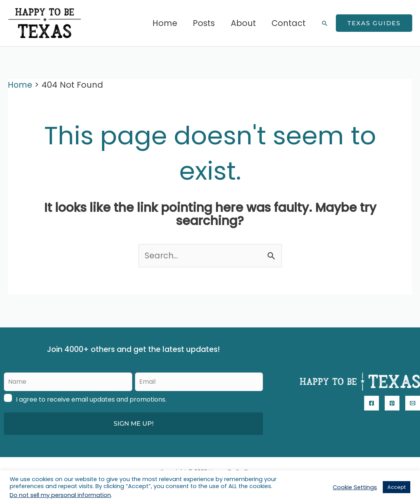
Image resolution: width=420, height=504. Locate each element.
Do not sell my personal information (60, 495)
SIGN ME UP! (134, 423)
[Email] (413, 403)
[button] (325, 23)
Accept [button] (397, 487)
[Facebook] (372, 403)
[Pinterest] (392, 403)
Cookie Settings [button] (355, 487)
